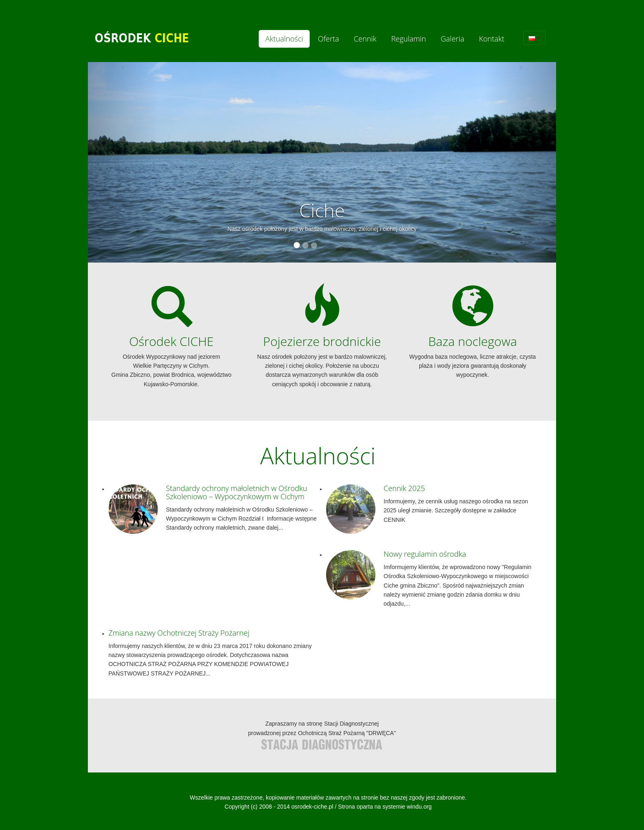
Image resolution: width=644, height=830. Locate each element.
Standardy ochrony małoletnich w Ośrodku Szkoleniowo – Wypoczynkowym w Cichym (237, 492)
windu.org (419, 807)
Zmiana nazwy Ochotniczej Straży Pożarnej (179, 633)
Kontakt (492, 39)
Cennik (365, 39)
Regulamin (408, 39)
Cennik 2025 (404, 488)
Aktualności (284, 39)
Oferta (329, 39)
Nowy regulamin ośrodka (425, 554)
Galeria (452, 39)
